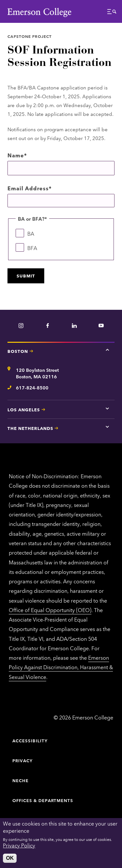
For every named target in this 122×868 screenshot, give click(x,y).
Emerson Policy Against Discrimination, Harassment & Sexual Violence (61, 667)
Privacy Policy (19, 845)
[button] (112, 13)
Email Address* (29, 188)
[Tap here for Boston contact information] (107, 350)
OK (10, 858)
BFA (32, 248)
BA (31, 233)
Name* (17, 155)
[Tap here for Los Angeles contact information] (107, 408)
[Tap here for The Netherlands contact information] (107, 427)
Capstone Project (30, 36)
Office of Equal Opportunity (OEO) (50, 610)
